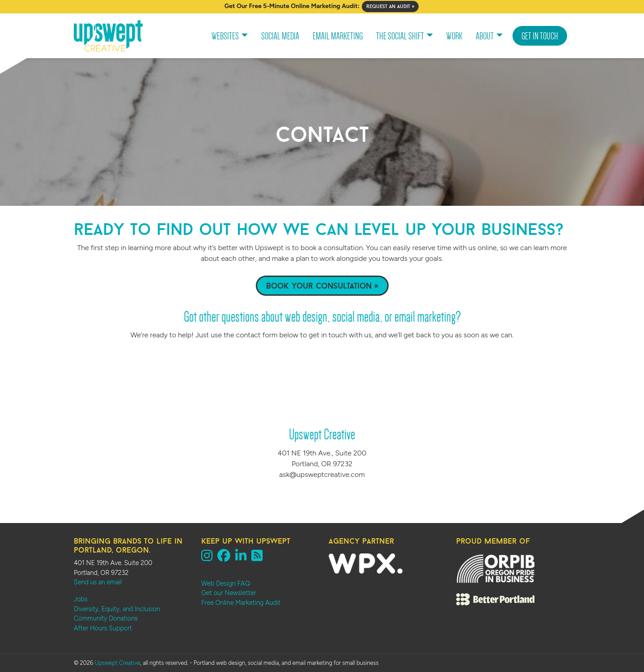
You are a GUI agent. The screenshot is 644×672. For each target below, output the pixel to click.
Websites (225, 36)
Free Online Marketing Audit (241, 603)
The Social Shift (400, 36)
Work (454, 36)
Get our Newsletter (229, 593)
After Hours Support (103, 628)
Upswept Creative (117, 663)
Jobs (81, 599)
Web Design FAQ (226, 583)
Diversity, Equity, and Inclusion (117, 609)
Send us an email (98, 582)
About (485, 36)
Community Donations (106, 618)
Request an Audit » (390, 6)
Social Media (280, 36)
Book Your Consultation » (322, 286)
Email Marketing (338, 36)
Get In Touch (540, 36)
